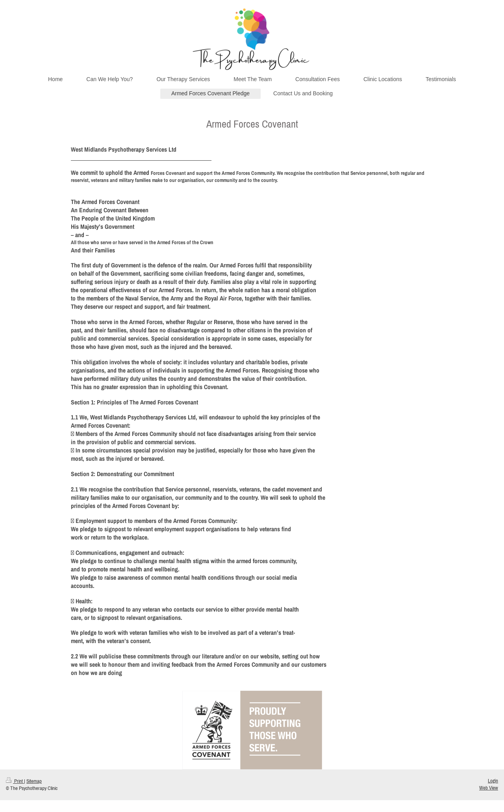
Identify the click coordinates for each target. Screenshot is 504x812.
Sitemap (34, 781)
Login (493, 781)
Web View (489, 788)
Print (15, 781)
